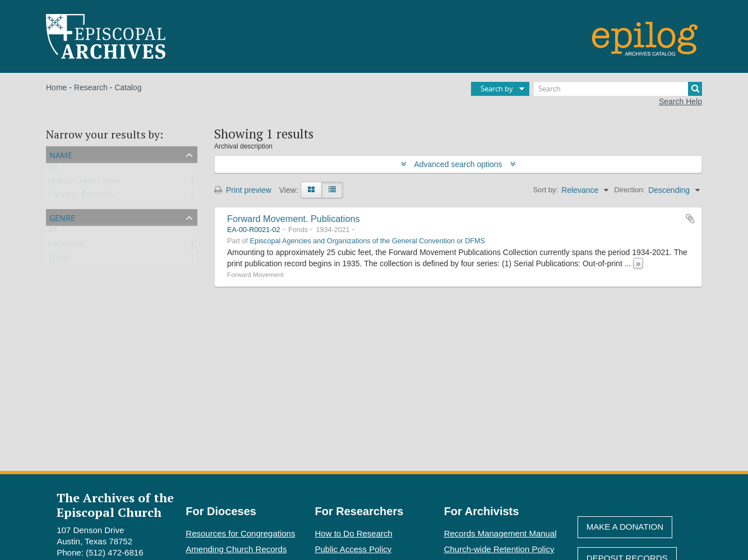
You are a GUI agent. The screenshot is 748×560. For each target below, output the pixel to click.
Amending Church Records (236, 549)
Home (56, 87)
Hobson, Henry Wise (84, 183)
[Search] (618, 89)
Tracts (59, 260)
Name (61, 154)
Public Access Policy (354, 549)
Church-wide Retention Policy (499, 549)
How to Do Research (354, 533)
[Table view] (332, 190)
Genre (62, 217)
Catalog (128, 87)
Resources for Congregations (240, 533)
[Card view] (311, 190)
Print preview (243, 190)
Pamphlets (67, 246)
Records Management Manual (500, 533)
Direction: (629, 190)
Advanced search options (458, 164)
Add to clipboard (690, 219)
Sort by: (545, 190)
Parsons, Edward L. (82, 197)
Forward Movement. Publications (294, 219)
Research (91, 87)
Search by (497, 89)
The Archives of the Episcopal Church (115, 505)
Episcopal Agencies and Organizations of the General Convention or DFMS (368, 241)
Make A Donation (625, 527)
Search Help (680, 101)
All (53, 170)
